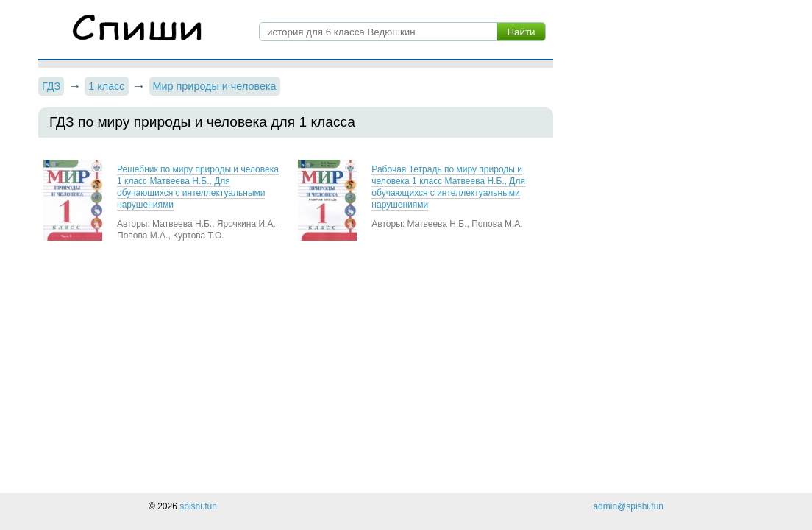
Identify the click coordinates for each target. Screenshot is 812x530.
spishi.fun (198, 506)
